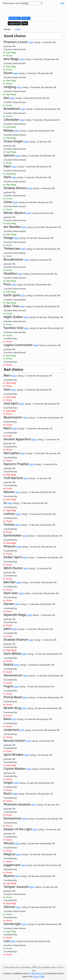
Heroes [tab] (7, 29)
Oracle (9, 56)
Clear (25, 23)
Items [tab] (18, 29)
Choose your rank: (11, 3)
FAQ (62, 3)
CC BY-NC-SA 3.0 (37, 973)
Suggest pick (14, 23)
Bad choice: (14, 369)
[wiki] (31, 42)
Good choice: (15, 36)
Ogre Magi (11, 52)
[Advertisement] (34, 10)
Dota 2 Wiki (39, 977)
